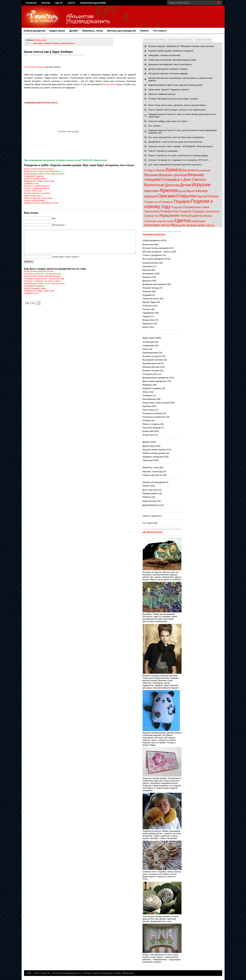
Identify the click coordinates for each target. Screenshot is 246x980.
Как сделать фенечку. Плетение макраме (168, 73)
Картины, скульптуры (153, 471)
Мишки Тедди (149, 302)
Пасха (201, 196)
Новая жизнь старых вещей (156, 403)
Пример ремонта (151, 493)
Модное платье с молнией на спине (41, 203)
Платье (57, 43)
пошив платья (109, 84)
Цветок (183, 220)
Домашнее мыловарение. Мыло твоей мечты (170, 64)
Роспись (147, 309)
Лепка (145, 392)
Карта (71, 3)
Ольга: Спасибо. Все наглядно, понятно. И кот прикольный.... (178, 110)
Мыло (191, 191)
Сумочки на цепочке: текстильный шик (43, 279)
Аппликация (148, 342)
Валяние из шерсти (152, 356)
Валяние (189, 170)
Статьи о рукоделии (152, 255)
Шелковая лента (157, 225)
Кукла (182, 191)
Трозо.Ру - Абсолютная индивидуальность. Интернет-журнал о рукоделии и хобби (81, 973)
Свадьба (185, 211)
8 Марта (150, 170)
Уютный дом (189, 216)
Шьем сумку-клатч (33, 196)
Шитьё (146, 327)
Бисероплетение (151, 263)
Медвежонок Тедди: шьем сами (39, 181)
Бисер (161, 170)
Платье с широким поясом (37, 188)
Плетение (147, 306)
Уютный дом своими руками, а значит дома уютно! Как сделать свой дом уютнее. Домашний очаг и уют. (162, 918)
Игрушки (201, 185)
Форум (46, 3)
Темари (146, 316)
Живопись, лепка (93, 31)
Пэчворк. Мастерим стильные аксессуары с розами (173, 99)
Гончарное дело (150, 374)
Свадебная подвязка (34, 176)
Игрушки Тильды (151, 288)
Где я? (59, 3)
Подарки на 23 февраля (159, 202)
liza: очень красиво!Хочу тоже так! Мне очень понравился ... (177, 137)
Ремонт (144, 31)
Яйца (174, 225)
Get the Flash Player (34, 67)
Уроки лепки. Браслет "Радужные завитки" (169, 90)
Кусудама (147, 295)
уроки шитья (68, 43)
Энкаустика (148, 435)
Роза (175, 211)
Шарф (195, 221)
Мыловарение (149, 399)
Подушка (177, 207)
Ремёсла (147, 497)
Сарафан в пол (31, 183)
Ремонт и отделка (151, 424)
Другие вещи (149, 446)
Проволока (152, 211)
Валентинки (148, 244)
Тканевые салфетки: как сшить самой (42, 286)
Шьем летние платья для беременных (42, 171)
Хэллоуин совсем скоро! (159, 221)
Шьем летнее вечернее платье (39, 169)
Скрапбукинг (212, 211)
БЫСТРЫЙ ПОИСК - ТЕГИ (180, 40)
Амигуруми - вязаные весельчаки (164, 55)
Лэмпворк (147, 395)
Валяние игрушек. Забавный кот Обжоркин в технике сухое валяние (181, 46)
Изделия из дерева (152, 388)
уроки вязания (188, 225)
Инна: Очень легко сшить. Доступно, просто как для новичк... (178, 105)
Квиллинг (152, 191)
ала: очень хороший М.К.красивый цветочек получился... (176, 165)
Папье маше (149, 410)
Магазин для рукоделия (122, 31)
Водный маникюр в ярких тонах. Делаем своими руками (175, 85)
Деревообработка (151, 505)
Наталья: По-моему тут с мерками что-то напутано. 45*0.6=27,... (179, 160)
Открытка (186, 196)
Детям (185, 185)
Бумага (174, 170)
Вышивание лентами (153, 360)
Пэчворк (166, 211)
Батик (145, 349)
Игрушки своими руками (154, 450)
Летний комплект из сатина (37, 193)
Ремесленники (150, 501)
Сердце (198, 211)
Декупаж (172, 185)
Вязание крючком (173, 175)
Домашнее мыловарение (155, 284)
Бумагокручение (150, 353)
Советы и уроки (150, 516)
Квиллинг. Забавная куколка (162, 94)
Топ (156, 216)
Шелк (202, 221)
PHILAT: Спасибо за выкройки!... (164, 151)
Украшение (169, 215)
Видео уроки (57, 31)
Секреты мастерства (153, 475)
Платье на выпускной (34, 200)
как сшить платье (42, 43)
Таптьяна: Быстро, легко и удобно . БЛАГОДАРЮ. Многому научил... (181, 146)
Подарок (182, 201)
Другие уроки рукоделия (154, 381)
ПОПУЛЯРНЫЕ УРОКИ (155, 40)
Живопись (147, 385)
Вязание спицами (151, 370)
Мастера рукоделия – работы (157, 252)
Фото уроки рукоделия (153, 259)
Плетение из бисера (152, 413)
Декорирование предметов (155, 378)
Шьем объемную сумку (35, 179)
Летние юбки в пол (33, 191)
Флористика (148, 320)
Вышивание (203, 170)
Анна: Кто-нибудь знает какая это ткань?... (169, 121)
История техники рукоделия (156, 248)
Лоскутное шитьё (151, 299)
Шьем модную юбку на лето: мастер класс (44, 174)
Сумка (149, 216)
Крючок (169, 190)
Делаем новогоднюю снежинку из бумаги (168, 69)
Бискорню (147, 266)
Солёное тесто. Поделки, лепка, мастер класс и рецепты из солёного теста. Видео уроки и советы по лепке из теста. (162, 874)
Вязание (151, 175)
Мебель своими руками (154, 453)
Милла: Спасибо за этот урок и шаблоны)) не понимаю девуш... (179, 155)
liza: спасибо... (155, 126)
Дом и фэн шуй (150, 490)
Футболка (205, 216)
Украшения (148, 460)
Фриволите (148, 324)
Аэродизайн (148, 345)
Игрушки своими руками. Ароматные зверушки (171, 51)
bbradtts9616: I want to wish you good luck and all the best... (176, 142)
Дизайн (74, 31)
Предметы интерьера (153, 457)
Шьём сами (41, 40)
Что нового (160, 31)
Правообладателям (93, 3)
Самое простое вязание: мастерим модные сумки (172, 60)
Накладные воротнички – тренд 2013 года (44, 283)
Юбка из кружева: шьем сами (38, 198)
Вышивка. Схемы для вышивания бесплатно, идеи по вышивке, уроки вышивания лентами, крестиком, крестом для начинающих (162, 616)
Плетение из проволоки (154, 417)
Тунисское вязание (152, 428)
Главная (31, 3)
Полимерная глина (196, 207)
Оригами (167, 196)
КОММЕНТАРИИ (203, 40)
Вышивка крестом (151, 363)
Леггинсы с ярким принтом (37, 186)
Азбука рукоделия (35, 31)
